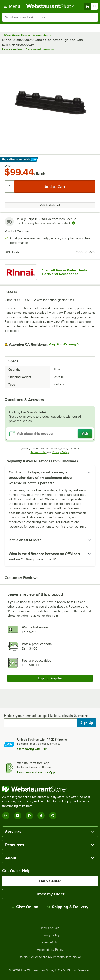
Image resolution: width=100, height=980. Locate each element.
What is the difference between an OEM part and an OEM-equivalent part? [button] (44, 557)
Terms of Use (39, 452)
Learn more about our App (36, 772)
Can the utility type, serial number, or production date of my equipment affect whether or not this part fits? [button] (41, 478)
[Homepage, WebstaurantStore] (50, 6)
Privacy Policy (61, 452)
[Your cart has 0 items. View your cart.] (91, 6)
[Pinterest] (53, 816)
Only (8, 166)
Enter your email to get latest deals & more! (47, 716)
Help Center (50, 881)
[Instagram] (6, 816)
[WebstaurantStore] (50, 789)
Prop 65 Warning (62, 344)
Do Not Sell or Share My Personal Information (50, 957)
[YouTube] (18, 816)
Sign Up (87, 723)
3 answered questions (40, 49)
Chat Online (25, 907)
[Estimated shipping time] (74, 223)
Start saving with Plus (32, 749)
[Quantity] (10, 186)
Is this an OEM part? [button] (25, 540)
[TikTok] (41, 816)
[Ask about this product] (50, 434)
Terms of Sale (50, 928)
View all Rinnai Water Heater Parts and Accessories (65, 272)
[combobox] (50, 17)
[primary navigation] (12, 6)
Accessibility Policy (50, 950)
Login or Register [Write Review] (50, 678)
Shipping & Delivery (68, 907)
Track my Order (50, 894)
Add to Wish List (50, 205)
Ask (85, 434)
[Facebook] (29, 816)
